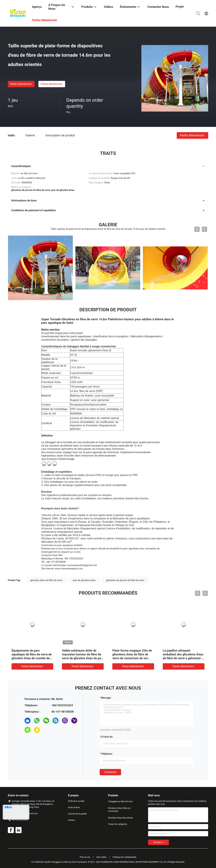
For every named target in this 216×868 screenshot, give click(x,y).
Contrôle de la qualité (77, 814)
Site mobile (101, 857)
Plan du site (85, 857)
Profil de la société (76, 801)
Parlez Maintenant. (21, 84)
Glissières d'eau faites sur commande (119, 810)
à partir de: (107, 737)
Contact (71, 820)
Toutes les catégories (118, 824)
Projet (180, 7)
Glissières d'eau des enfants (120, 818)
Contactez (110, 772)
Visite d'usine (74, 807)
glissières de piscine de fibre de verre (125, 580)
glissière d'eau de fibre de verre (46, 580)
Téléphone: (107, 754)
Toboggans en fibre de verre (120, 801)
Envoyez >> (158, 842)
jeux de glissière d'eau (84, 580)
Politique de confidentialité (125, 857)
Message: (106, 698)
